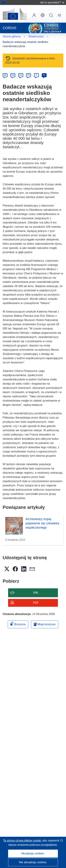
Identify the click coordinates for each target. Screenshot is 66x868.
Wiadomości (36, 36)
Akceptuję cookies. (33, 853)
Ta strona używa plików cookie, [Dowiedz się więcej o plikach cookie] (23, 841)
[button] (43, 15)
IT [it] (36, 75)
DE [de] (5, 75)
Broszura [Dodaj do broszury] (18, 624)
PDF (36, 603)
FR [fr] (29, 75)
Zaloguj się (34, 15)
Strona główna (12, 36)
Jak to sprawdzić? (52, 2)
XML (36, 593)
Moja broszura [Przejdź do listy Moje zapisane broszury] (45, 624)
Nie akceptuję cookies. (33, 862)
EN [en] (13, 75)
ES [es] (21, 75)
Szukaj (51, 15)
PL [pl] (44, 75)
